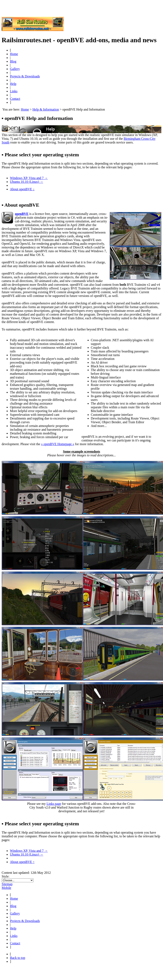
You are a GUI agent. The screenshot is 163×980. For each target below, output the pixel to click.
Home (14, 54)
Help (13, 84)
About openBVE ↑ (22, 862)
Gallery (15, 69)
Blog (13, 61)
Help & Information (46, 109)
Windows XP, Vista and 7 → (29, 178)
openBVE (22, 214)
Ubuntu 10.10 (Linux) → (27, 182)
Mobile (6, 888)
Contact (15, 99)
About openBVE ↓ (22, 189)
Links (14, 91)
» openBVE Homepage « (58, 444)
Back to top (18, 958)
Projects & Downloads (25, 76)
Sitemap (7, 884)
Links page (54, 804)
